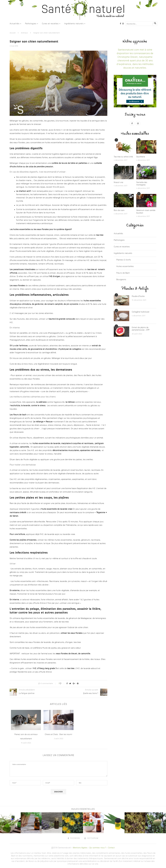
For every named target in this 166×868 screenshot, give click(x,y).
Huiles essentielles (125, 267)
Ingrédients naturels (74, 24)
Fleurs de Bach (123, 273)
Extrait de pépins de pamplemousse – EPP (141, 329)
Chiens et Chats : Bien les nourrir (58, 735)
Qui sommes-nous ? (98, 848)
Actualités (15, 24)
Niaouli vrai (119, 182)
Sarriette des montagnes (142, 184)
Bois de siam (119, 210)
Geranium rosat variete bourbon (146, 212)
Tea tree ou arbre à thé (123, 157)
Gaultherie (141, 157)
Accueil (13, 33)
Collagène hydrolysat (141, 312)
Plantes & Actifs (124, 260)
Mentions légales (80, 848)
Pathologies (31, 24)
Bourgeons (121, 280)
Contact (111, 848)
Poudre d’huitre (138, 296)
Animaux (24, 33)
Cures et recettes (50, 24)
